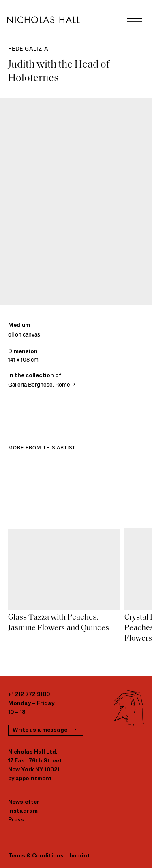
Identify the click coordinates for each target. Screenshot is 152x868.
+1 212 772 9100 (29, 695)
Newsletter (24, 802)
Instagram (23, 811)
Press (16, 820)
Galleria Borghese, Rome (43, 385)
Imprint (80, 856)
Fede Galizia (28, 49)
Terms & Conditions (36, 856)
